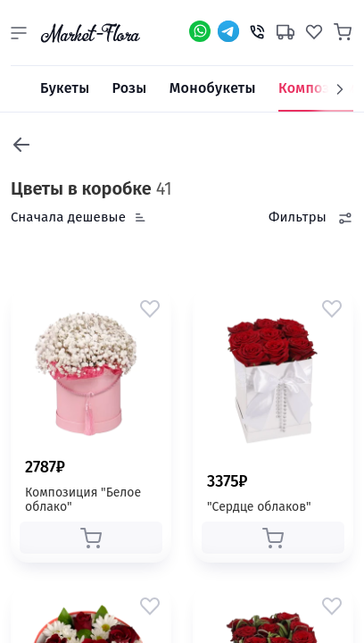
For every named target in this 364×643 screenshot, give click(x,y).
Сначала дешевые (68, 217)
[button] (19, 33)
